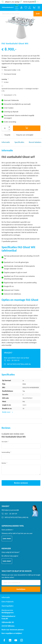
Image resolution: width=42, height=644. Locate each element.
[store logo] (8, 7)
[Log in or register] (30, 7)
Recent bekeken (35, 142)
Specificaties (19, 142)
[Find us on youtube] (16, 640)
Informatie (6, 142)
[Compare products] (21, 7)
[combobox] (17, 14)
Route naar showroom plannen (13, 630)
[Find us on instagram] (22, 640)
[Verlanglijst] (26, 7)
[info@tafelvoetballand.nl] (21, 364)
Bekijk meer (7, 412)
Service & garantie (29, 2)
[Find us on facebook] (4, 640)
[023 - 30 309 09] (21, 360)
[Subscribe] (21, 589)
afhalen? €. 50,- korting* (12, 2)
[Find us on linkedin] (10, 640)
